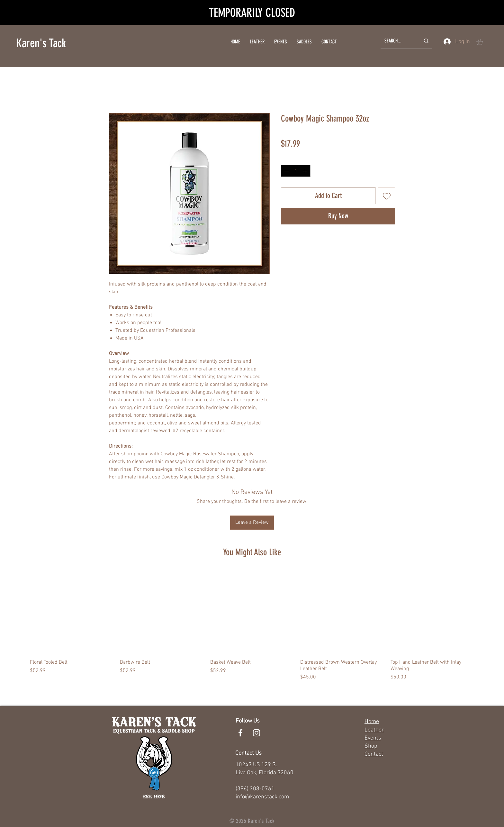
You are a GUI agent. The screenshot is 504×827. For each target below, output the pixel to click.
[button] (483, 42)
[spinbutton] (296, 171)
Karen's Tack (41, 43)
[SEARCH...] (397, 41)
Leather (374, 730)
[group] (252, 626)
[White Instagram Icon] (256, 733)
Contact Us (248, 753)
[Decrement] (286, 171)
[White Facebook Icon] (240, 733)
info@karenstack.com (262, 797)
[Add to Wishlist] (387, 196)
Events (373, 738)
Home (372, 722)
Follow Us (248, 721)
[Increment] (306, 171)
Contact (374, 754)
